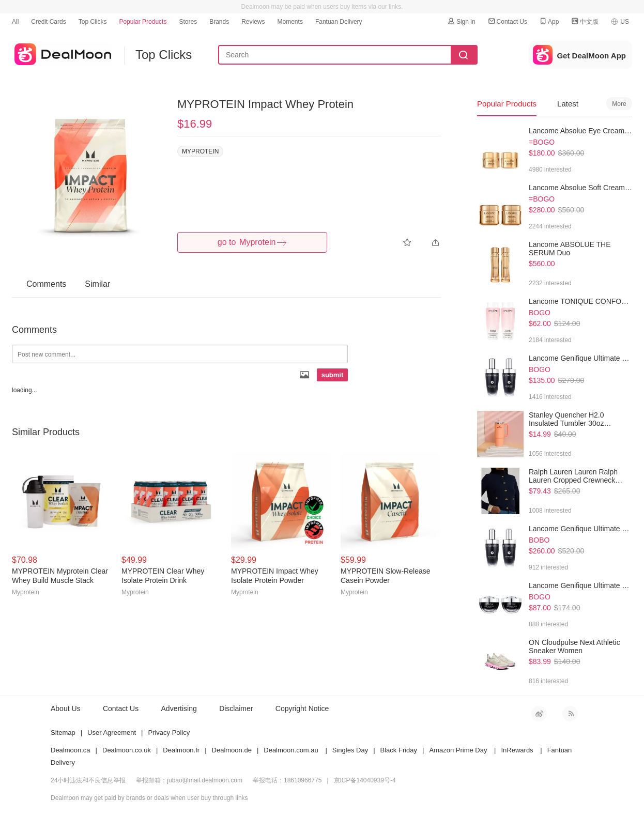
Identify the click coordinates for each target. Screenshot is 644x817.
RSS (570, 714)
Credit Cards (48, 22)
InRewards (517, 750)
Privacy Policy (169, 733)
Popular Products (143, 22)
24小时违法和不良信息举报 (88, 780)
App (549, 21)
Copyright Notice (302, 708)
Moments (290, 22)
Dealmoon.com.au (291, 750)
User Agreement (112, 733)
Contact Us (507, 21)
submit (333, 375)
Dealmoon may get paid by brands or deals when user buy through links (149, 798)
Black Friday (399, 750)
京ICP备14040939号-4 (365, 780)
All (15, 22)
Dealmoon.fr (181, 750)
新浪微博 (539, 714)
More (619, 104)
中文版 (585, 21)
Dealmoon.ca (71, 750)
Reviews (253, 22)
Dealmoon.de (232, 750)
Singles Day (350, 750)
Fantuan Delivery (339, 22)
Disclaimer (236, 708)
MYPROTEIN (200, 151)
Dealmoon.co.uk (127, 750)
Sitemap (63, 733)
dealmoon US (62, 52)
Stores (188, 22)
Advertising (179, 708)
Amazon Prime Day (458, 750)
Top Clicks (93, 22)
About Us (66, 708)
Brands (219, 22)
